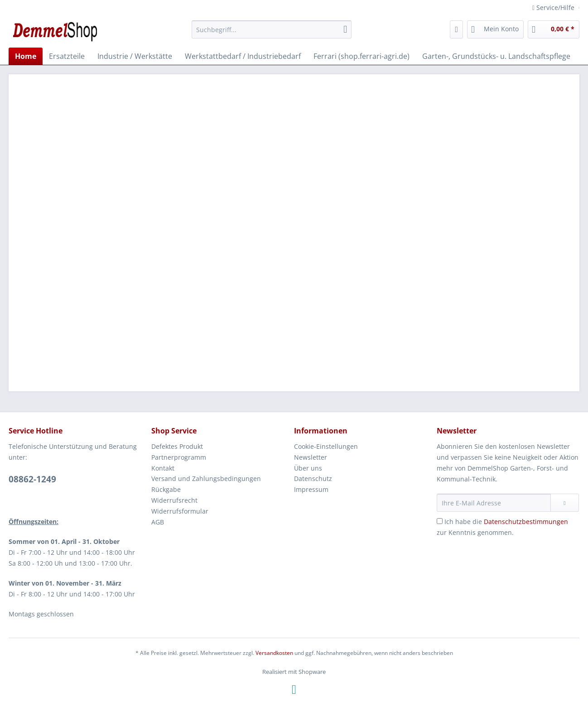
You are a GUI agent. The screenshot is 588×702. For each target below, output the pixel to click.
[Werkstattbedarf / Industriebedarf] (243, 56)
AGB (158, 522)
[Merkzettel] (456, 29)
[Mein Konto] (495, 29)
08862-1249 (32, 479)
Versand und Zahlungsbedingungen (206, 478)
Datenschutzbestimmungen (526, 522)
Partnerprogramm (179, 457)
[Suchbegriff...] (272, 29)
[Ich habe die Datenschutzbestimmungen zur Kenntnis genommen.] (440, 521)
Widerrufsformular (180, 511)
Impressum (311, 489)
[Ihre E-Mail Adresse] (494, 503)
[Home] (26, 56)
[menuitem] (272, 34)
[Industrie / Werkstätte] (135, 56)
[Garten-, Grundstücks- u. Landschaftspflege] (496, 56)
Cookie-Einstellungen (326, 446)
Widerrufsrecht (174, 500)
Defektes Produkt (177, 446)
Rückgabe (166, 489)
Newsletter (311, 457)
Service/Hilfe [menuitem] (554, 7)
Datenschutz (313, 478)
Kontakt (163, 468)
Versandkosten (274, 653)
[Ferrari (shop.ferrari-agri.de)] (361, 56)
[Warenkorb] (554, 29)
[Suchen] (345, 29)
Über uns (308, 468)
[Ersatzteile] (67, 56)
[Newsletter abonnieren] (565, 503)
